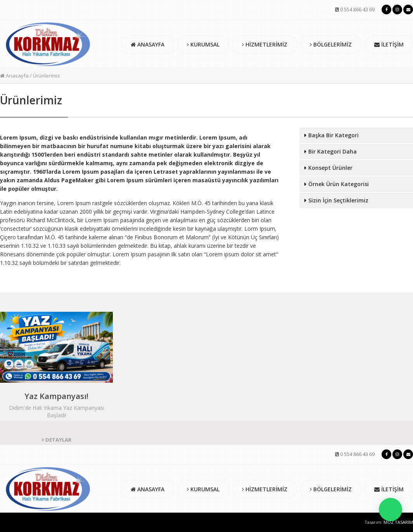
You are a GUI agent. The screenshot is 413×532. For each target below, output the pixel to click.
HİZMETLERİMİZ (265, 44)
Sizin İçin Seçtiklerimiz (338, 200)
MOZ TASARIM (398, 522)
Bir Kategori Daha (333, 151)
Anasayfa (14, 76)
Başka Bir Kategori (334, 135)
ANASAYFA (148, 44)
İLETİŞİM (389, 44)
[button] (391, 510)
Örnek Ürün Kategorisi (339, 184)
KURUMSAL (203, 44)
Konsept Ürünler (330, 168)
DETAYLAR (56, 440)
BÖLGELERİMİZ (331, 44)
